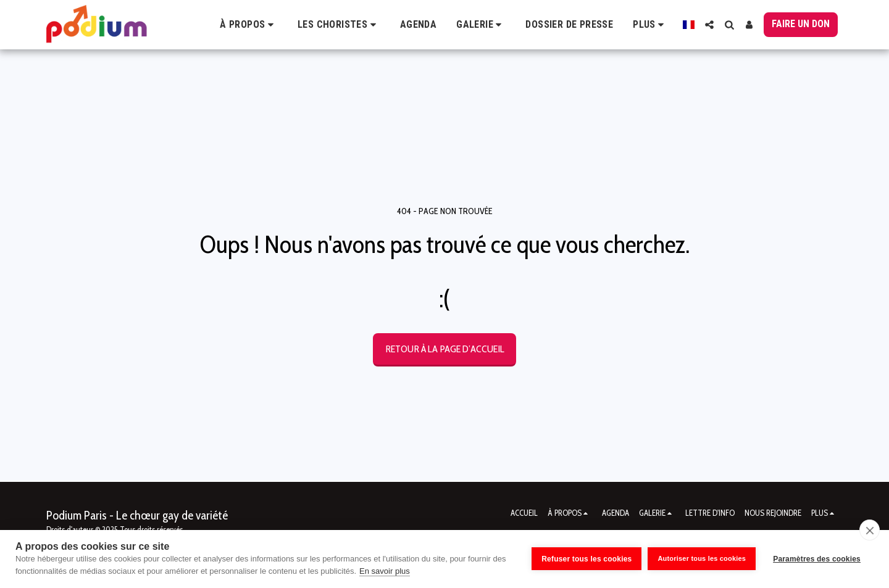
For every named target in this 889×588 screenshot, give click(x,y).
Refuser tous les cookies (586, 559)
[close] (870, 530)
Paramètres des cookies (817, 559)
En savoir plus (385, 571)
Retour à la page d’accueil (445, 349)
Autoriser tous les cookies (702, 558)
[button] (249, 25)
